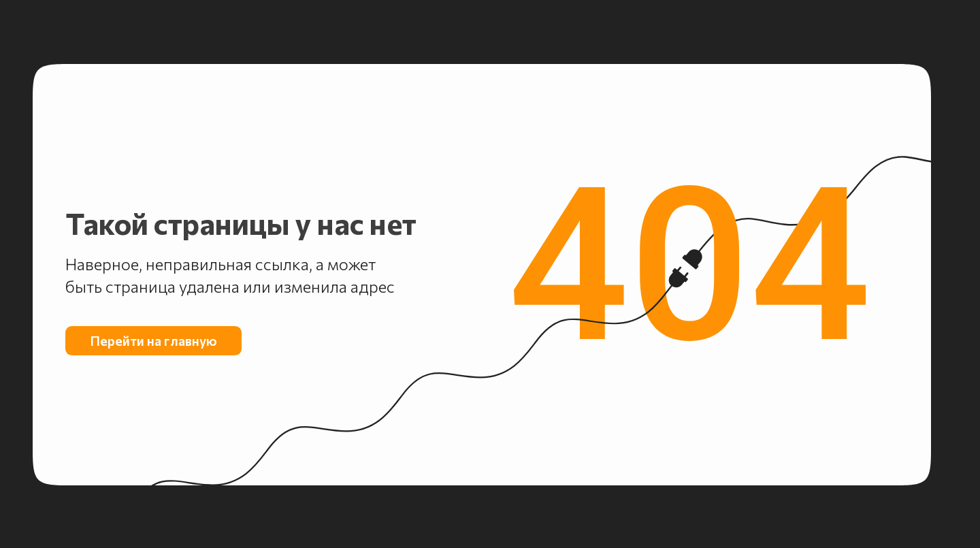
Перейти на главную (154, 340)
